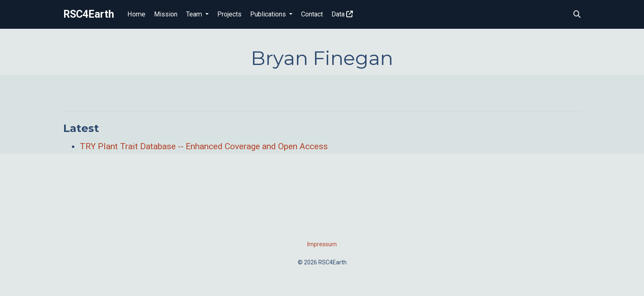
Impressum (322, 244)
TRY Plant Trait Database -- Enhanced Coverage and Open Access (204, 146)
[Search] (577, 15)
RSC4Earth (89, 14)
